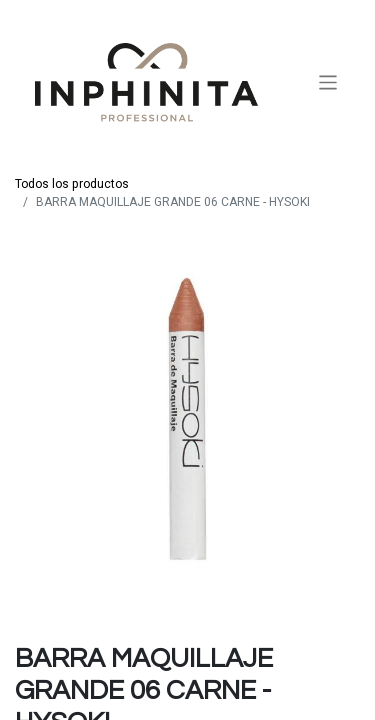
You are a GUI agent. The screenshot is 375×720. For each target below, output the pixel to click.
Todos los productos (72, 184)
